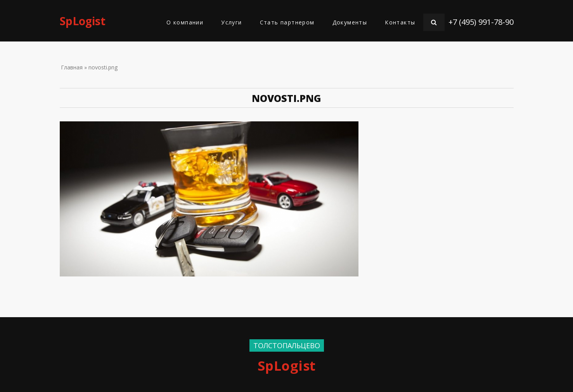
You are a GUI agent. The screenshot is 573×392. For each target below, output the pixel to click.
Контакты (400, 22)
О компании (185, 22)
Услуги (231, 22)
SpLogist (83, 21)
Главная (72, 67)
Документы (350, 22)
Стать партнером (287, 22)
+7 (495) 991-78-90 (481, 22)
